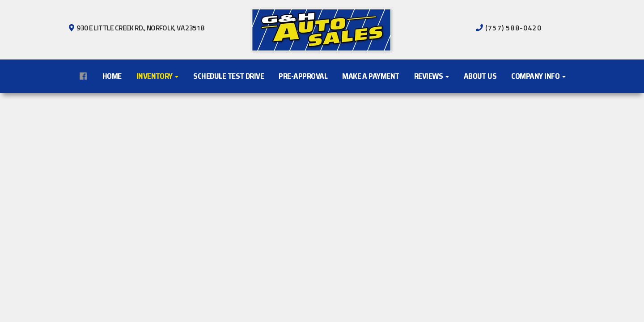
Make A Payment (371, 76)
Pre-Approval (303, 76)
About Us (480, 76)
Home (112, 76)
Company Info (538, 76)
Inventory (158, 76)
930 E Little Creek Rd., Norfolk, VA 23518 (140, 28)
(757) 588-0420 (513, 28)
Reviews (432, 76)
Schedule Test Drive (229, 76)
